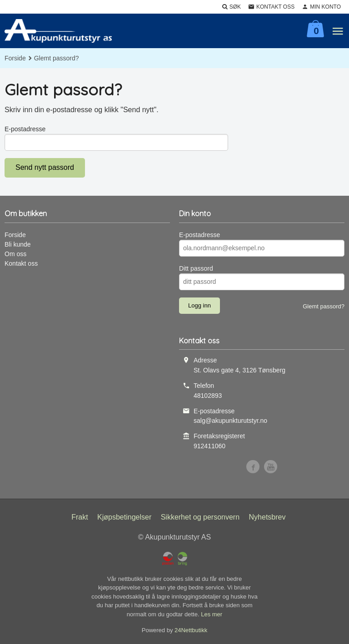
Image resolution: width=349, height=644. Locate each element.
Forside (15, 58)
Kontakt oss (21, 263)
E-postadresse (25, 129)
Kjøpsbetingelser (124, 517)
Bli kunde (18, 244)
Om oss (15, 254)
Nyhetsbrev (267, 517)
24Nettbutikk (191, 630)
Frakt (80, 517)
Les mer (212, 614)
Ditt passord (196, 268)
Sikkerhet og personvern (200, 517)
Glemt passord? (324, 306)
